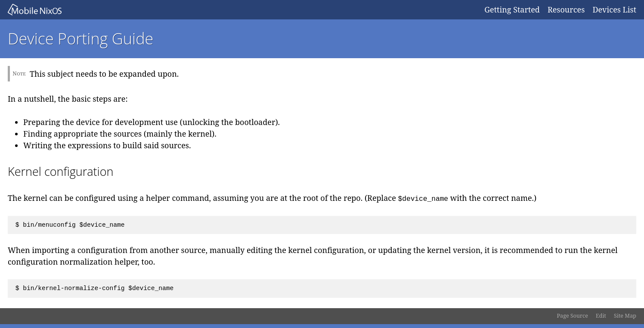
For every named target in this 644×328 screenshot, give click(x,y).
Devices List (614, 9)
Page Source (573, 316)
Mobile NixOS (242, 10)
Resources (566, 9)
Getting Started (512, 9)
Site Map (625, 316)
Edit (601, 316)
